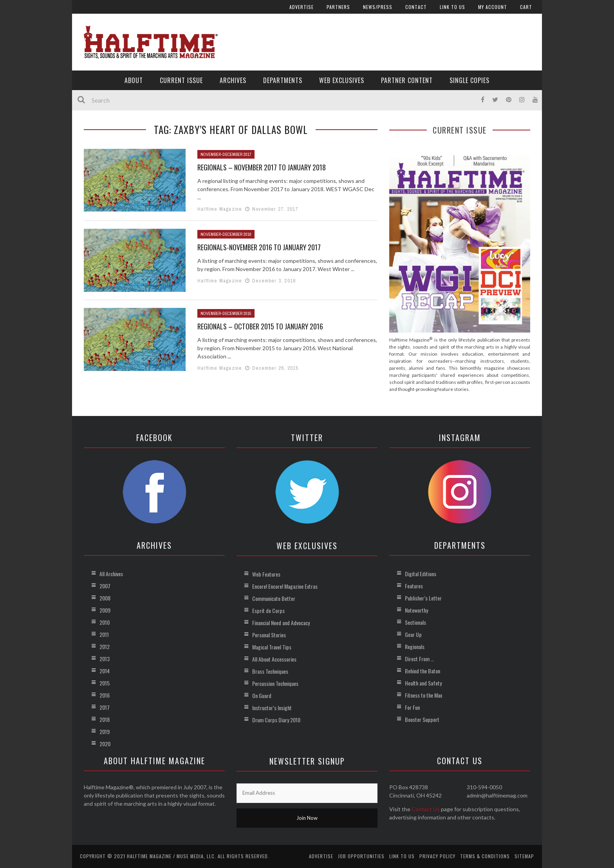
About (134, 80)
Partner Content (407, 80)
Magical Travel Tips (272, 647)
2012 (105, 646)
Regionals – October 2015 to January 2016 (260, 326)
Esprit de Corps (268, 610)
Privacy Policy (437, 856)
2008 (105, 598)
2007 (105, 586)
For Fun (412, 707)
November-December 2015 (226, 313)
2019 (105, 731)
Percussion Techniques (275, 683)
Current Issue (181, 80)
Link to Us (452, 7)
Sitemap (524, 856)
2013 (105, 659)
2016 (105, 695)
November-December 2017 (226, 154)
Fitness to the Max (423, 695)
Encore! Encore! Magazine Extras (285, 586)
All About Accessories (274, 659)
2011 (104, 634)
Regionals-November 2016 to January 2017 (259, 247)
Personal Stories (269, 635)
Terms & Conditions (485, 856)
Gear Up (413, 634)
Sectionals (415, 622)
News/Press (378, 7)
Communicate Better (274, 598)
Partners (338, 7)
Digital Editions (421, 574)
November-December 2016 (226, 234)
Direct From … (419, 659)
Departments (283, 80)
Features (414, 586)
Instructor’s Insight (272, 708)
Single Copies (470, 80)
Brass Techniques (270, 671)
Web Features (266, 574)
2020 (105, 744)
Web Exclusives (342, 80)
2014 (105, 671)
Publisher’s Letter (423, 598)
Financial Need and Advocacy (281, 623)
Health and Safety (423, 683)
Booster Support (422, 719)
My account (493, 7)
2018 (105, 719)
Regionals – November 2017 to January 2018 (262, 167)
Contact (416, 7)
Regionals (415, 646)
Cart (526, 7)
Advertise (302, 7)
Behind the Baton (423, 671)
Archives (233, 80)
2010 (105, 622)
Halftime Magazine (220, 209)
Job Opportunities (361, 856)
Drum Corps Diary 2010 (276, 720)
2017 (105, 707)
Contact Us (426, 809)
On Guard (262, 695)
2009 (105, 610)
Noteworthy (416, 610)
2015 (105, 683)
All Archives (111, 574)
